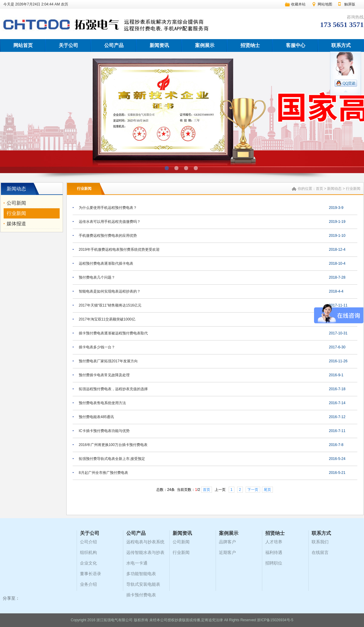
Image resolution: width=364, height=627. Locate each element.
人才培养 (274, 542)
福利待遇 (274, 552)
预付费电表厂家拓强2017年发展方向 (108, 361)
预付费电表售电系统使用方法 (102, 403)
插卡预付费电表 (141, 595)
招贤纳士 (250, 45)
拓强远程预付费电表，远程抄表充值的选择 (113, 389)
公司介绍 (88, 542)
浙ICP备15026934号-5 (275, 620)
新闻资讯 (159, 45)
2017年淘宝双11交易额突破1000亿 (107, 319)
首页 (319, 189)
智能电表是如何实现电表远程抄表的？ (110, 291)
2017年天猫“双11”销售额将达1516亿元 (110, 305)
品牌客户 (227, 542)
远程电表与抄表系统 (145, 542)
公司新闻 (16, 203)
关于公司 (68, 45)
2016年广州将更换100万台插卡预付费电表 (113, 445)
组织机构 (88, 552)
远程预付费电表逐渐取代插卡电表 (106, 263)
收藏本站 (298, 4)
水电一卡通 (137, 563)
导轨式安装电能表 (143, 584)
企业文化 (88, 563)
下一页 (253, 490)
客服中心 (296, 45)
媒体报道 (16, 224)
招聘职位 (274, 563)
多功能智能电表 (141, 574)
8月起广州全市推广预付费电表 (103, 473)
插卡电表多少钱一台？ (97, 347)
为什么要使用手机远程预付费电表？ (108, 208)
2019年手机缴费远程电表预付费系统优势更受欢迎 (119, 250)
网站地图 (325, 4)
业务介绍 (88, 584)
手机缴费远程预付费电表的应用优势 (108, 236)
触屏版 (350, 4)
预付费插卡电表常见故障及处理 (104, 375)
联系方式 (341, 45)
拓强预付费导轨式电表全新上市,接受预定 (112, 459)
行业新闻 (16, 213)
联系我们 (320, 542)
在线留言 (320, 552)
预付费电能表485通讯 (96, 417)
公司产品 (114, 45)
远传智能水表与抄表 (145, 552)
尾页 (267, 490)
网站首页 (23, 45)
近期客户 (227, 552)
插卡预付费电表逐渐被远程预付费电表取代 (113, 333)
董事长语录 (91, 574)
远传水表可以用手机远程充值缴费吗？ (110, 222)
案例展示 (205, 45)
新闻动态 (334, 189)
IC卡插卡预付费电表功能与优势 (104, 431)
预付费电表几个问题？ (97, 277)
